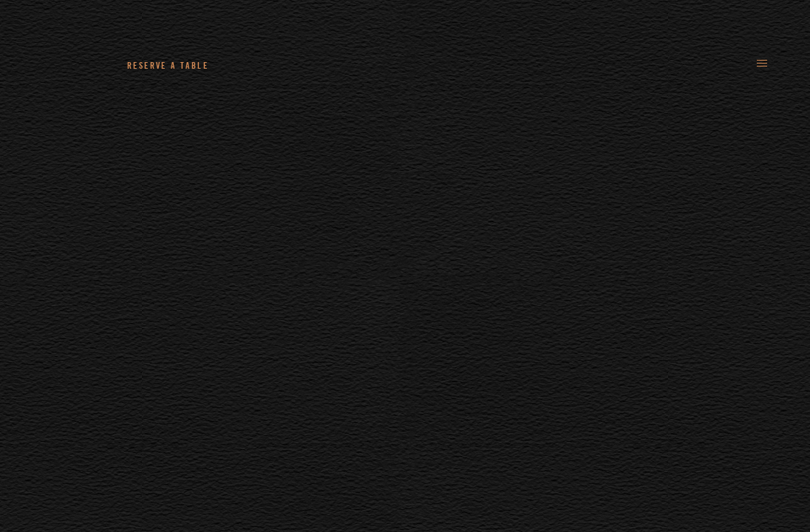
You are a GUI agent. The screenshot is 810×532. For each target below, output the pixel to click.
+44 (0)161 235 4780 (303, 65)
